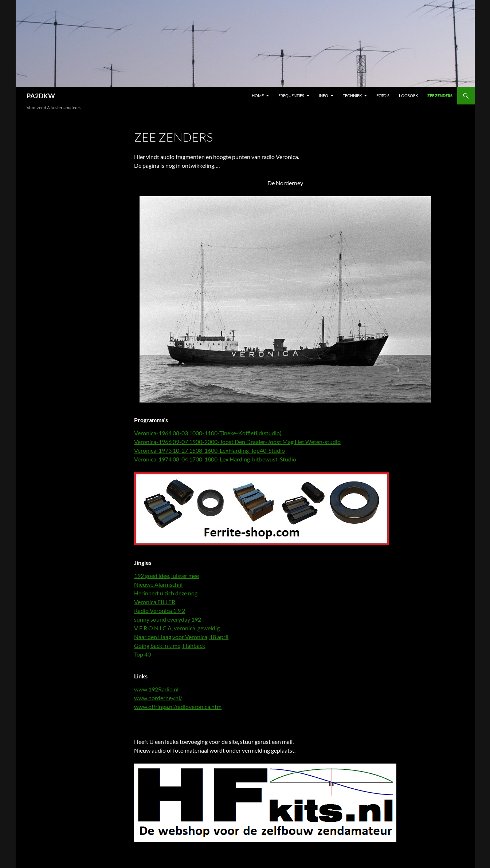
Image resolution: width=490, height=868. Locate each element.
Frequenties (291, 96)
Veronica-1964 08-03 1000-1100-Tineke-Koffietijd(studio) (208, 433)
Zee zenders (440, 96)
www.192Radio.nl (156, 689)
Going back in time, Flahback (170, 645)
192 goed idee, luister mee (166, 576)
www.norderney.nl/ (158, 698)
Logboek (408, 96)
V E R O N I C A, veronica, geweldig (177, 628)
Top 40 (142, 654)
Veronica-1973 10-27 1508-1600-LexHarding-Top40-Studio (209, 450)
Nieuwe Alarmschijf (158, 584)
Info (324, 96)
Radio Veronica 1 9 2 (160, 611)
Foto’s (383, 96)
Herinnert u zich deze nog (166, 593)
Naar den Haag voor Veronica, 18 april (181, 637)
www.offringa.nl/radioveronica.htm (178, 707)
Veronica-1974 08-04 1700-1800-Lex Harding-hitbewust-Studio (215, 459)
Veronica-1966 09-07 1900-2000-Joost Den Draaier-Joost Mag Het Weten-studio (237, 442)
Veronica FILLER (155, 602)
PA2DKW (41, 96)
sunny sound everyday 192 (168, 619)
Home (258, 96)
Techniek (352, 96)
